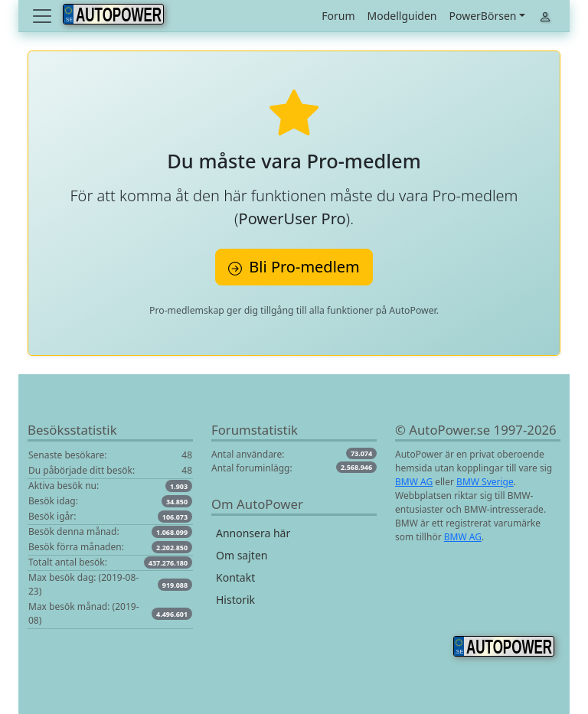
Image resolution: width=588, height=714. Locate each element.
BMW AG (414, 482)
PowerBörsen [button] (482, 16)
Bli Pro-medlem (294, 267)
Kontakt (235, 577)
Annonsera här (253, 533)
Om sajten (242, 555)
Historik (235, 600)
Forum (338, 16)
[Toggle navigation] (44, 16)
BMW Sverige (485, 482)
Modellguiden (402, 16)
